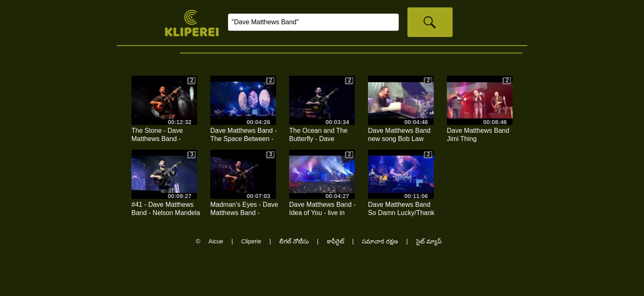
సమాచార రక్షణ (380, 241)
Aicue (216, 241)
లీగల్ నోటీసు (294, 241)
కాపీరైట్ (336, 241)
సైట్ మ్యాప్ (429, 241)
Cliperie (251, 241)
